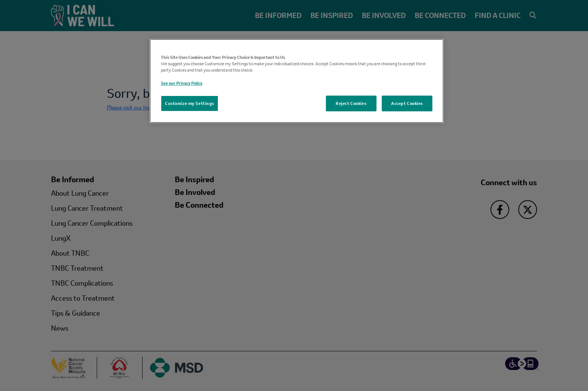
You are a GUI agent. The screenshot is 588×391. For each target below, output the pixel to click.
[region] (297, 81)
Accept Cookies (407, 103)
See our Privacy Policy (182, 83)
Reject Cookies (351, 103)
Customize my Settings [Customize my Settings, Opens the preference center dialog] (190, 103)
